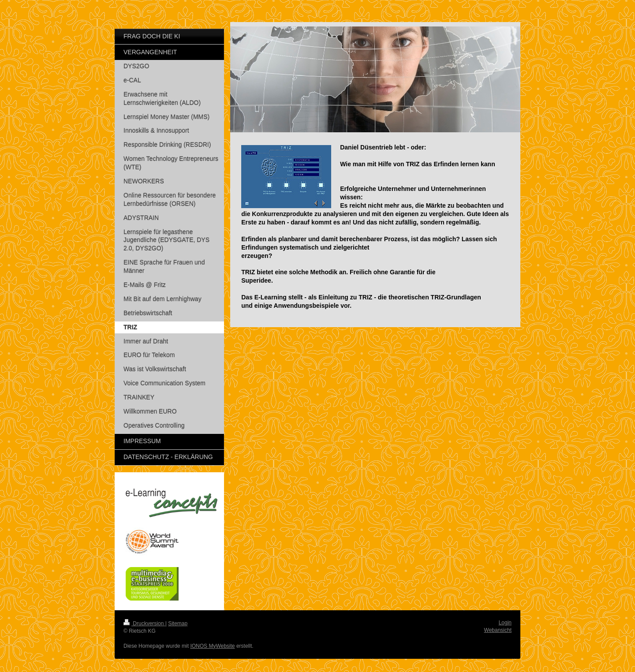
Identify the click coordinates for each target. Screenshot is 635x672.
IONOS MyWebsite (212, 646)
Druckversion (144, 623)
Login (505, 623)
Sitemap (178, 623)
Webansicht (498, 630)
